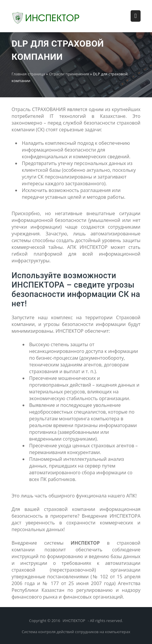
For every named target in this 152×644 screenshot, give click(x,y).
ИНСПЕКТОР (74, 621)
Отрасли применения (69, 74)
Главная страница (28, 74)
